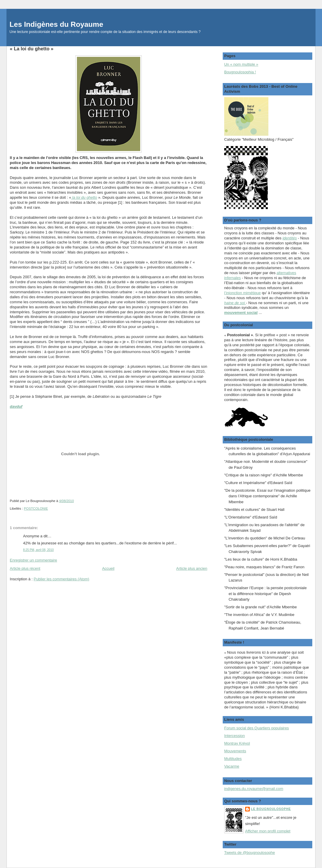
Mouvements (235, 751)
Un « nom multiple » (241, 64)
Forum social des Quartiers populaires (257, 728)
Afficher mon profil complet (268, 831)
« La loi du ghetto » (32, 49)
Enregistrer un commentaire (33, 560)
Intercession (235, 736)
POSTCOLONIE (36, 508)
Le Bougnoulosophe (271, 809)
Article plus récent (25, 568)
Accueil (108, 568)
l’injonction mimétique (242, 293)
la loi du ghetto (84, 197)
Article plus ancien (192, 568)
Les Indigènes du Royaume (56, 24)
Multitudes (233, 759)
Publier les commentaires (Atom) (61, 579)
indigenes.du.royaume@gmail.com (254, 789)
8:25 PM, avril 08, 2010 (38, 550)
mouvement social (241, 313)
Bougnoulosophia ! (240, 72)
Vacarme (232, 766)
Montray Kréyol (237, 743)
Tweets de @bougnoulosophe (250, 853)
